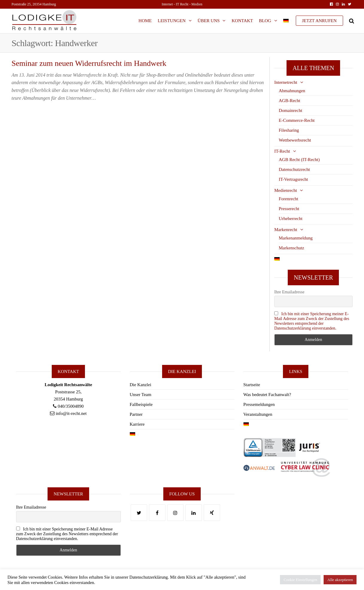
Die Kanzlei (141, 385)
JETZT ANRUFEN (319, 21)
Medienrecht (286, 190)
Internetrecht (286, 82)
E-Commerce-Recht (297, 120)
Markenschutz (291, 248)
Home (145, 21)
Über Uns (209, 21)
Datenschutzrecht (294, 169)
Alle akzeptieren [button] (340, 580)
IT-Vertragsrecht (293, 179)
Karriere (137, 424)
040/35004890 (71, 406)
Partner (136, 414)
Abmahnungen (292, 91)
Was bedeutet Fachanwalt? (267, 395)
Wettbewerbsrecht (295, 140)
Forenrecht (288, 199)
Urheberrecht (291, 219)
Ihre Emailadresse (289, 292)
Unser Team (141, 395)
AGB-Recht (290, 101)
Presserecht (289, 209)
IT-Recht (282, 151)
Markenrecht (286, 230)
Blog (265, 21)
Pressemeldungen (259, 404)
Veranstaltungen (258, 414)
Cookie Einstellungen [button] (300, 580)
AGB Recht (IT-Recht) (299, 160)
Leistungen (172, 21)
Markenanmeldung (296, 238)
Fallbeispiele (141, 404)
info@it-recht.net (71, 413)
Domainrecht (290, 110)
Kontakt (242, 21)
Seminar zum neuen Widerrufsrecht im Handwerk (89, 63)
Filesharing (289, 130)
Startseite (252, 385)
